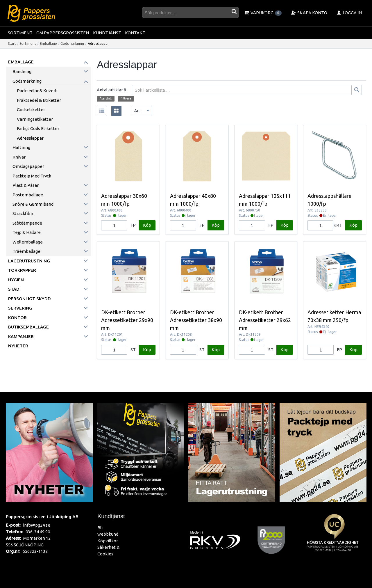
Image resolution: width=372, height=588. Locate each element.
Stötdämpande (27, 223)
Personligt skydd (29, 299)
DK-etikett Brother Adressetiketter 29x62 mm (265, 320)
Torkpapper (22, 270)
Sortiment (20, 33)
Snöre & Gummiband (33, 204)
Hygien (16, 280)
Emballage (48, 43)
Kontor (17, 318)
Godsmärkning (72, 43)
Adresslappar (30, 138)
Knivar (19, 157)
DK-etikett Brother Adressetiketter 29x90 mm (127, 320)
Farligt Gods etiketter (38, 128)
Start (12, 43)
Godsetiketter (31, 110)
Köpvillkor (108, 541)
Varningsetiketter (35, 119)
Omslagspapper (28, 166)
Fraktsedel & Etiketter (39, 100)
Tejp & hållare (27, 232)
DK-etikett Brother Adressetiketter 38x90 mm (196, 320)
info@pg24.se (37, 525)
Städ (14, 289)
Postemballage (28, 195)
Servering (20, 308)
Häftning (21, 147)
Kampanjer (21, 336)
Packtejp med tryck (32, 176)
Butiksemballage (28, 327)
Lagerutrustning (29, 261)
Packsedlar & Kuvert (37, 91)
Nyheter (18, 346)
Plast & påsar (26, 185)
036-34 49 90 (38, 532)
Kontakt (135, 33)
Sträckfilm (23, 213)
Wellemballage (28, 242)
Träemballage (26, 251)
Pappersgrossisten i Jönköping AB (42, 516)
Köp (147, 225)
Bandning (22, 71)
